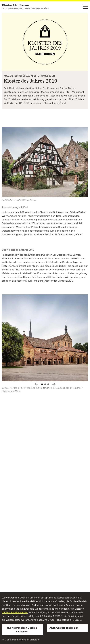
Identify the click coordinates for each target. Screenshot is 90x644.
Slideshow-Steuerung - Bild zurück (36, 384)
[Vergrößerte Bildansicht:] (45, 338)
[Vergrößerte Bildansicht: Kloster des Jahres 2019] (45, 42)
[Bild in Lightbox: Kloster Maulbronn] (45, 162)
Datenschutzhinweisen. (15, 612)
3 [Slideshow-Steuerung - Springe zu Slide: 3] (48, 384)
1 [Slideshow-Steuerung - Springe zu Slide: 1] (42, 384)
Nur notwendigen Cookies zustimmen (22, 630)
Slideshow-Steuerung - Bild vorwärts (54, 384)
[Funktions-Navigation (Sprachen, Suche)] (86, 7)
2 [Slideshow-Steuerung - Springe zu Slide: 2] (45, 384)
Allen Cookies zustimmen (64, 628)
